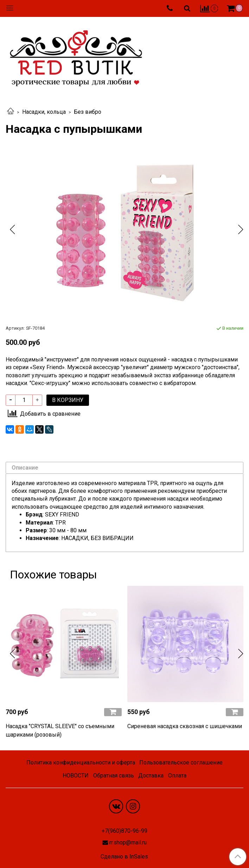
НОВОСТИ (76, 776)
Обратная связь (114, 776)
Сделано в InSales (124, 857)
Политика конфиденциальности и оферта (81, 762)
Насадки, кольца (44, 112)
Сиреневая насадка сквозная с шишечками (185, 726)
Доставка (151, 776)
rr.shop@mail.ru (128, 842)
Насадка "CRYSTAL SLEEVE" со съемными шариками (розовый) (60, 730)
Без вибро (88, 112)
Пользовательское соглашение (181, 762)
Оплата (177, 776)
